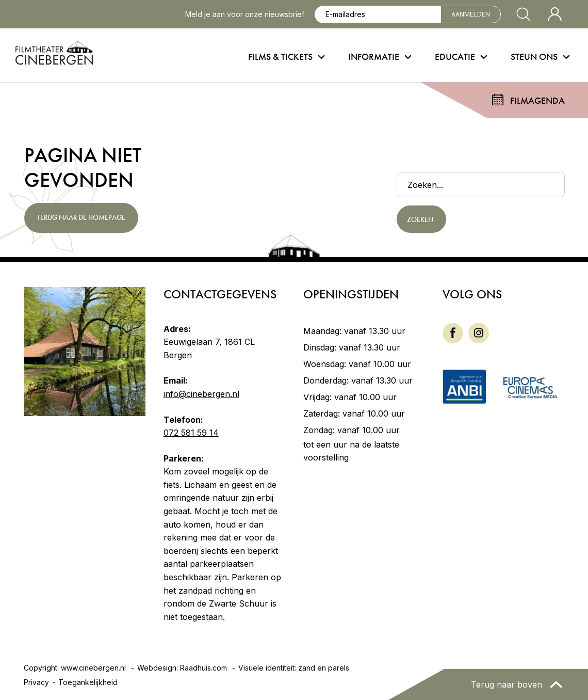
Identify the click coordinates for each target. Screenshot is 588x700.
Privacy (36, 682)
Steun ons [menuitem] (534, 57)
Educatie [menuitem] (455, 57)
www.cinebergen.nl (93, 668)
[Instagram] (479, 332)
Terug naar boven (508, 685)
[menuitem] (453, 333)
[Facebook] (453, 332)
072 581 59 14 (191, 433)
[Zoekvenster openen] (524, 14)
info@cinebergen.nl (201, 394)
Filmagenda (537, 100)
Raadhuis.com (203, 668)
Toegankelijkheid (88, 682)
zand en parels (324, 668)
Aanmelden (471, 14)
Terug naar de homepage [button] (81, 217)
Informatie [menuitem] (374, 57)
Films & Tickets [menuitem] (280, 57)
